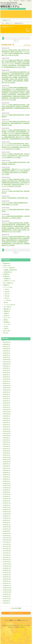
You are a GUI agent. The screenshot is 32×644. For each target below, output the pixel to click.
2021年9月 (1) (6, 438)
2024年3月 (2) (6, 379)
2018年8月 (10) (7, 518)
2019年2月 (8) (6, 505)
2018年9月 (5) (6, 516)
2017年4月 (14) (7, 553)
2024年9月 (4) (6, 366)
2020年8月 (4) (6, 466)
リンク (6, 620)
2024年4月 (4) (6, 377)
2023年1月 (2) (6, 407)
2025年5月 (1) (6, 351)
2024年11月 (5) (7, 362)
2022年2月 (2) (6, 427)
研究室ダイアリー (7, 17)
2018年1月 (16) (7, 533)
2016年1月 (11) (7, 586)
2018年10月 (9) (7, 514)
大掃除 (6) (6, 313)
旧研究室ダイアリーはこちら (16, 613)
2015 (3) (7, 298)
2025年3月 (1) (6, 355)
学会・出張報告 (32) (8, 283)
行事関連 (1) (6, 285)
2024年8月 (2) (6, 368)
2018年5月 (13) (7, 525)
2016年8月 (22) (7, 570)
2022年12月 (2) (7, 409)
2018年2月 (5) (6, 531)
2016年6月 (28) (7, 575)
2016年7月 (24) (7, 573)
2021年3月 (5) (6, 451)
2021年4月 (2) (6, 449)
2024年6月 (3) (6, 373)
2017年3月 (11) (7, 555)
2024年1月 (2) (6, 383)
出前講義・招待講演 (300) (10, 270)
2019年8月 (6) (6, 492)
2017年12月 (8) (7, 536)
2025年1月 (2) (6, 357)
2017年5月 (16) (7, 551)
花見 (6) (6, 302)
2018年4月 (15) (7, 527)
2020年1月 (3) (6, 481)
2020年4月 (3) (6, 475)
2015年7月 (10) (7, 599)
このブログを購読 (17, 608)
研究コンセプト (20, 12)
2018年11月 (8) (7, 512)
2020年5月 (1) (6, 473)
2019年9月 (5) (6, 490)
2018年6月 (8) (6, 523)
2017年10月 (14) (7, 540)
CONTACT (16, 1)
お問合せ (11, 620)
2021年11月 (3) (7, 433)
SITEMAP (29, 1)
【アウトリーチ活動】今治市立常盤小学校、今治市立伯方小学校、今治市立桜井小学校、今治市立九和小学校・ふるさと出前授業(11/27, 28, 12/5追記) (16, 156)
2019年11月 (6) (7, 486)
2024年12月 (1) (7, 360)
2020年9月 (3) (6, 464)
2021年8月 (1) (6, 440)
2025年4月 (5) (6, 353)
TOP (3, 23)
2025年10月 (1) (7, 342)
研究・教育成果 (20, 14)
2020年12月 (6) (7, 457)
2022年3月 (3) (6, 425)
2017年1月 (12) (7, 559)
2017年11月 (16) (7, 538)
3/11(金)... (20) (7, 266)
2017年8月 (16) (7, 544)
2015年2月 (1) (6, 603)
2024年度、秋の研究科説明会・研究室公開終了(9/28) (15, 198)
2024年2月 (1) (6, 381)
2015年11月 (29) (7, 590)
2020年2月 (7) (6, 479)
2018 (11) (7, 292)
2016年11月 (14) (7, 564)
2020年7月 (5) (6, 468)
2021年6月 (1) (6, 444)
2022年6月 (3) (6, 420)
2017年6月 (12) (7, 549)
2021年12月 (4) (7, 431)
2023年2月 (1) (6, 405)
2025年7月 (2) (6, 346)
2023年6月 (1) (6, 399)
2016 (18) (7, 296)
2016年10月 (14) (7, 566)
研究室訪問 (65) (8, 272)
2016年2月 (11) (7, 583)
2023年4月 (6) (6, 403)
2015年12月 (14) (7, 588)
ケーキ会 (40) (7, 300)
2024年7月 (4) (6, 370)
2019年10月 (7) (7, 488)
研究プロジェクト (20, 17)
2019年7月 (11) (7, 494)
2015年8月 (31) (7, 596)
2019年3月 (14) (7, 503)
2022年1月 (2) (6, 429)
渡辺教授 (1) (7, 322)
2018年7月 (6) (6, 520)
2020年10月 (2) (7, 462)
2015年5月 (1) (6, 601)
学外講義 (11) (6, 274)
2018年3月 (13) (7, 529)
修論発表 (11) (7, 309)
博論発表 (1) (7, 311)
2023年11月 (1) (7, 388)
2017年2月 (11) (7, 557)
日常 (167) (6, 333)
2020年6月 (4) (6, 470)
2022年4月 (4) (6, 423)
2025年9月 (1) (6, 344)
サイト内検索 (17, 620)
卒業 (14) (6, 329)
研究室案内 (7, 14)
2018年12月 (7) (7, 509)
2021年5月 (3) (6, 446)
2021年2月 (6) (6, 453)
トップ (7, 12)
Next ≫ (16, 41)
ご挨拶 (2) (6, 320)
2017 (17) (7, 294)
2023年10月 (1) (7, 390)
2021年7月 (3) (6, 442)
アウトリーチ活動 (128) (9, 268)
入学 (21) (6, 326)
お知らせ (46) (6, 331)
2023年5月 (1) (6, 401)
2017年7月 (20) (7, 546)
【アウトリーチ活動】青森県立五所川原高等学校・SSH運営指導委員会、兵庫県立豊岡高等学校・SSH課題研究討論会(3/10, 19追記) (16, 123)
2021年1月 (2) (6, 455)
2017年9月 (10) (7, 542)
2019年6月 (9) (6, 496)
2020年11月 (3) (7, 460)
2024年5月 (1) (6, 375)
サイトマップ (25, 620)
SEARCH (23, 1)
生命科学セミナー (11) (9, 281)
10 (26, 38)
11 (29, 38)
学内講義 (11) (6, 276)
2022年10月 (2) (7, 414)
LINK (10, 1)
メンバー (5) (7, 324)
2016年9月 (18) (7, 568)
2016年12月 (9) (7, 562)
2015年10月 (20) (7, 592)
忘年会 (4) (6, 316)
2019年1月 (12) (7, 507)
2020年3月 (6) (6, 477)
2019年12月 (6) (7, 483)
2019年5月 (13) (7, 499)
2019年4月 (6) (6, 501)
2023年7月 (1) (6, 397)
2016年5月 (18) (7, 577)
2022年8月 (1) (6, 418)
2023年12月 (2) (7, 386)
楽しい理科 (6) (7, 307)
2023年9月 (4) (6, 392)
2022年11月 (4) (7, 412)
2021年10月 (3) (7, 436)
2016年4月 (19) (7, 579)
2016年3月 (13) (7, 581)
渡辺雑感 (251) (7, 263)
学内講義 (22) (7, 279)
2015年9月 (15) (7, 594)
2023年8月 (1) (6, 394)
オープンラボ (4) (8, 287)
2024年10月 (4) (7, 364)
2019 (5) (7, 289)
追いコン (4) (7, 318)
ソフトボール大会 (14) (9, 305)
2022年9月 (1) (6, 416)
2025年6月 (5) (6, 349)
